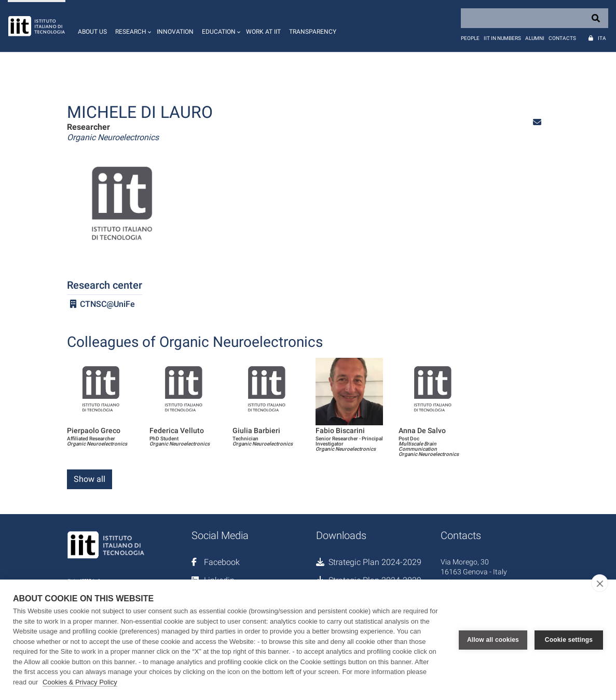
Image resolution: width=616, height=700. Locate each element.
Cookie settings (569, 640)
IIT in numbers (502, 38)
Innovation (175, 32)
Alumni (535, 38)
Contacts (562, 38)
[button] (132, 26)
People (470, 38)
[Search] (535, 18)
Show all (90, 479)
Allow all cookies (493, 640)
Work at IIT (263, 32)
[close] (600, 583)
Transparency (313, 32)
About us (92, 32)
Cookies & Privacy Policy (80, 682)
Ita (602, 38)
